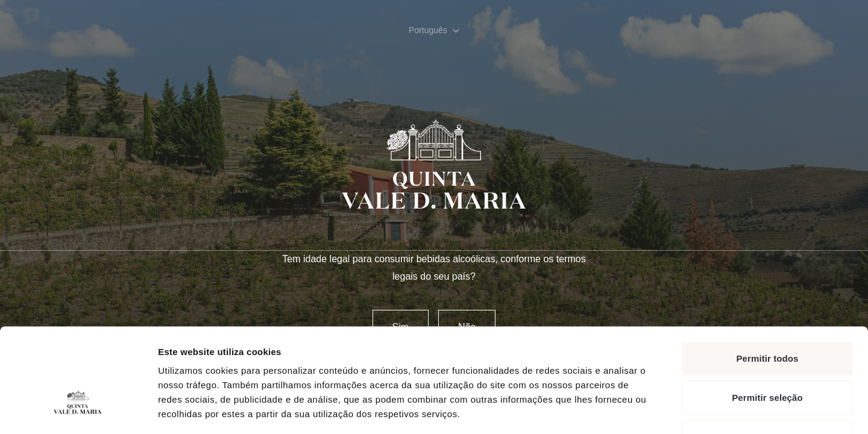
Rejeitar (767, 355)
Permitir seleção (767, 316)
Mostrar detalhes (662, 410)
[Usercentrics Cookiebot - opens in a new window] (78, 410)
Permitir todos (767, 276)
